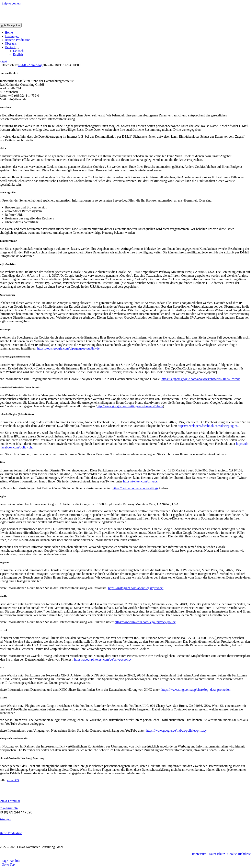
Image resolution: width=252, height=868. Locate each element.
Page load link (11, 861)
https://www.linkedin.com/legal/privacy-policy (145, 622)
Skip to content (12, 3)
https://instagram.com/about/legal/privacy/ (136, 588)
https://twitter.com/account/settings (135, 488)
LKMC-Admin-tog (30, 65)
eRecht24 (13, 780)
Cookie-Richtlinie (239, 854)
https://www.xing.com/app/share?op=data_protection (196, 690)
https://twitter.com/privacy (140, 481)
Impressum (199, 854)
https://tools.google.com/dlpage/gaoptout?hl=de (68, 348)
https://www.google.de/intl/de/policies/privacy (177, 730)
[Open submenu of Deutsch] (17, 48)
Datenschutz (217, 854)
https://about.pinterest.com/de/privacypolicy (103, 659)
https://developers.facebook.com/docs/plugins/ (208, 426)
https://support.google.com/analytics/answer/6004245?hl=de (201, 379)
